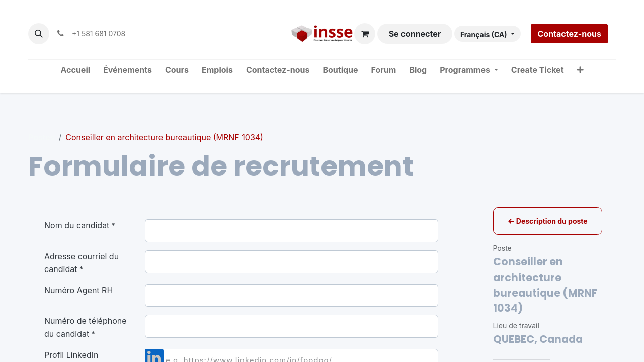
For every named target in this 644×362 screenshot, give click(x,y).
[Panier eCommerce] (365, 34)
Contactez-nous (569, 34)
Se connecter (415, 34)
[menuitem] (76, 70)
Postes (41, 137)
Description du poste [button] (548, 221)
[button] (39, 34)
